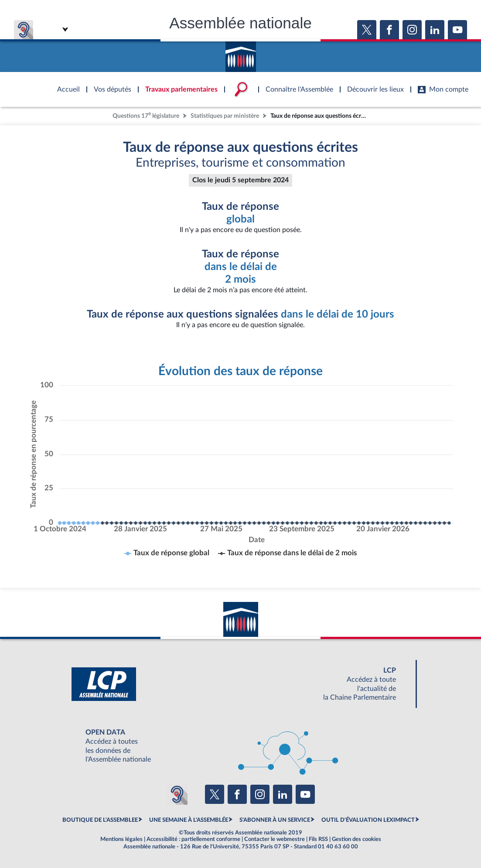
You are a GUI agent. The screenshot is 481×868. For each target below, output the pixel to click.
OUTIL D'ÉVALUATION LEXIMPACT (368, 820)
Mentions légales (121, 839)
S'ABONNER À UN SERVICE (275, 820)
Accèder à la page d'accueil (241, 54)
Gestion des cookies (356, 839)
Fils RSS (318, 839)
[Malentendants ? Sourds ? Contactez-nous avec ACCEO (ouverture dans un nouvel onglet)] (177, 794)
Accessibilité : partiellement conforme (193, 839)
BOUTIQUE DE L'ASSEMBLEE (100, 820)
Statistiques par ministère (225, 116)
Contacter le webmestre (275, 839)
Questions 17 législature (146, 115)
